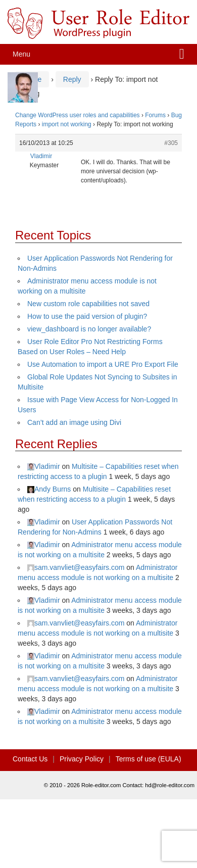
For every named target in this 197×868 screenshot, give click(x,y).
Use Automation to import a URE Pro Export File (103, 364)
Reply (72, 79)
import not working (67, 124)
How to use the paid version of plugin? (87, 316)
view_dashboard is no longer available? (89, 329)
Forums (155, 115)
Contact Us (30, 759)
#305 (171, 143)
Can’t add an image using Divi (74, 422)
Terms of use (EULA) (149, 759)
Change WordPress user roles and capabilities (78, 115)
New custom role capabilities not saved (88, 304)
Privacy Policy (82, 759)
